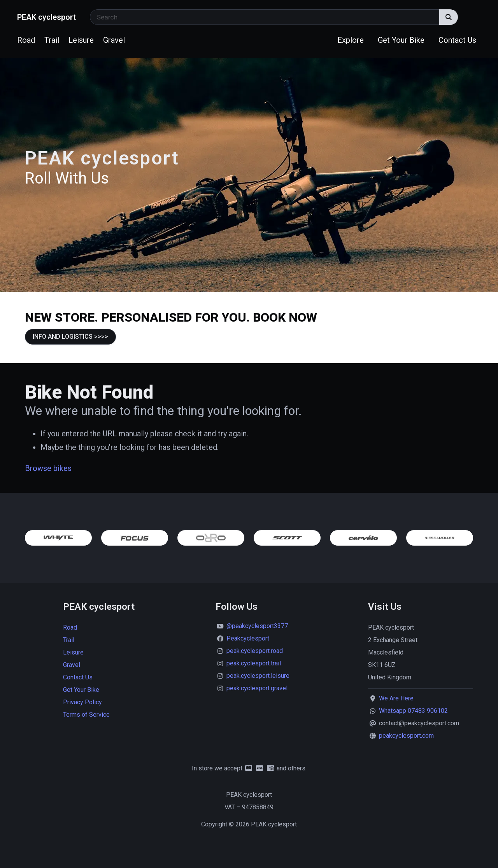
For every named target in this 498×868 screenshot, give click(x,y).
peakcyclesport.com (406, 736)
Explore (351, 40)
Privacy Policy (82, 702)
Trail (52, 40)
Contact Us (457, 40)
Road (26, 40)
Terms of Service (86, 715)
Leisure (81, 40)
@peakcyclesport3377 (257, 626)
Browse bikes (48, 468)
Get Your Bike (401, 40)
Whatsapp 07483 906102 (413, 711)
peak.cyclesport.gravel (257, 688)
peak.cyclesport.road (255, 651)
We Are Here (396, 698)
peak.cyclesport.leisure (258, 676)
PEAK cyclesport (46, 17)
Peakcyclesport (248, 638)
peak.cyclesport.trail (254, 663)
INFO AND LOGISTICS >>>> (70, 337)
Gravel (114, 40)
